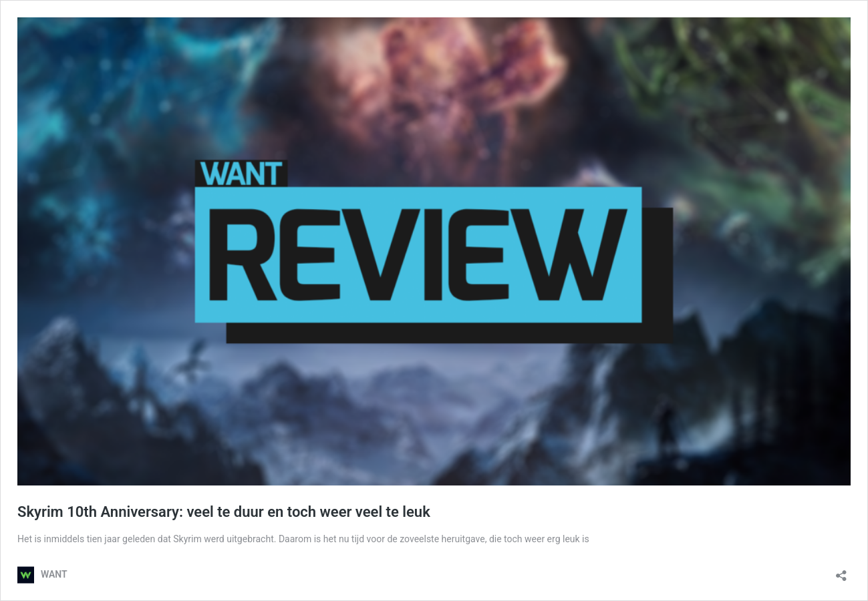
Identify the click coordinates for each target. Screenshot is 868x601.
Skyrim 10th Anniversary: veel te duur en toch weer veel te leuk (224, 512)
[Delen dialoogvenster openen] (841, 571)
